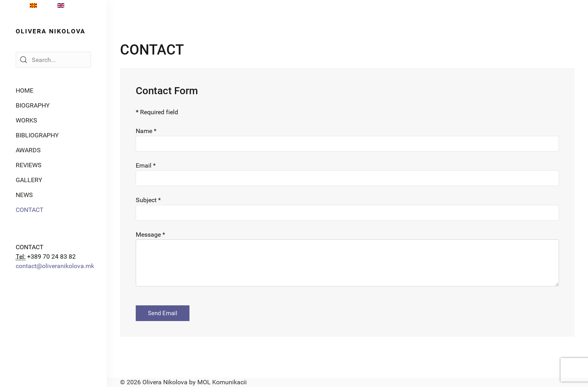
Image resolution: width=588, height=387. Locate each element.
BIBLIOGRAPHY (37, 135)
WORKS (26, 120)
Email (146, 165)
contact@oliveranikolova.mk (55, 266)
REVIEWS (29, 165)
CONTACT (30, 210)
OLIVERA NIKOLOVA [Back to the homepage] (51, 31)
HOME (25, 90)
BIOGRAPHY (33, 105)
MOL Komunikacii (222, 382)
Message (150, 235)
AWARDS (28, 150)
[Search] (53, 60)
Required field (157, 112)
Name (146, 131)
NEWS (24, 195)
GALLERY (29, 180)
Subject (148, 200)
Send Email (163, 313)
